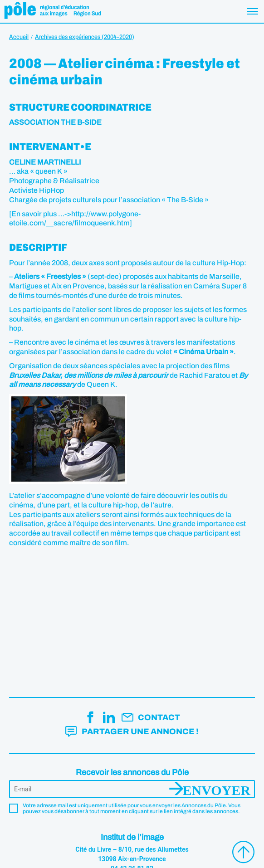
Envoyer (217, 789)
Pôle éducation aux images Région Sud (52, 11)
